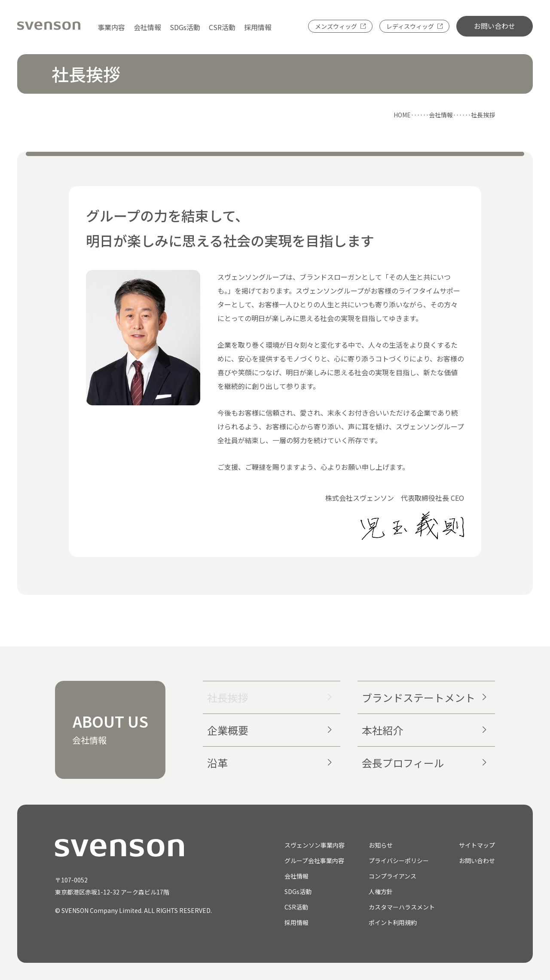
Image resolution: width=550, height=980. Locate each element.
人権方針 (381, 891)
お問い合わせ (495, 26)
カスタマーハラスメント (402, 907)
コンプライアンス (393, 876)
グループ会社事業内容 (314, 861)
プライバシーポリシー (399, 861)
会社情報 (147, 27)
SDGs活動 (185, 27)
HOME (402, 115)
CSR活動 (222, 27)
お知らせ (381, 845)
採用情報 (258, 27)
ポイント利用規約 (393, 922)
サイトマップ (477, 845)
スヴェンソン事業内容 (315, 845)
